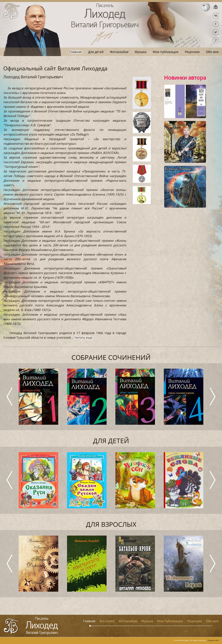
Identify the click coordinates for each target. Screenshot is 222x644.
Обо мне (212, 52)
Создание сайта (213, 640)
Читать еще (83, 338)
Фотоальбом (119, 52)
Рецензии (192, 52)
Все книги (107, 621)
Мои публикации (166, 52)
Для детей (96, 52)
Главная (76, 52)
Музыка (141, 52)
